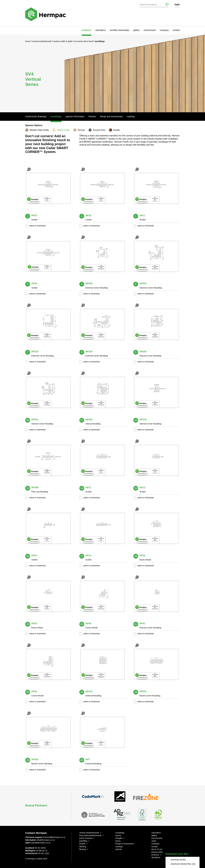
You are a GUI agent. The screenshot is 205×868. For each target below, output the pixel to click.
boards (82, 844)
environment (150, 30)
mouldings (120, 833)
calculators (100, 30)
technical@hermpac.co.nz (54, 837)
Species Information (75, 116)
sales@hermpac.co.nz (41, 843)
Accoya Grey (99, 130)
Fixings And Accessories (111, 116)
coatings (119, 847)
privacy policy (157, 852)
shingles (119, 838)
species (119, 849)
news (154, 841)
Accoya (81, 130)
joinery (118, 835)
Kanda (116, 130)
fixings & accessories (125, 844)
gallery (136, 30)
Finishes (92, 116)
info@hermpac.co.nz (46, 840)
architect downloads (119, 30)
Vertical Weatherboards (42, 41)
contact (176, 30)
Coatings (131, 116)
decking (83, 847)
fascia (118, 841)
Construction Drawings (36, 116)
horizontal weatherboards (90, 835)
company (164, 30)
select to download (37, 226)
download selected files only (183, 864)
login (177, 4)
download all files (178, 860)
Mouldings (56, 116)
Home (28, 41)
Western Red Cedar (39, 130)
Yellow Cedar (63, 130)
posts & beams (86, 838)
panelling (83, 841)
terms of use (157, 849)
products (86, 30)
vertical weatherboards (89, 833)
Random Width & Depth (63, 41)
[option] (102, 73)
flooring (83, 849)
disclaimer (156, 857)
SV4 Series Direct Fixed (84, 41)
